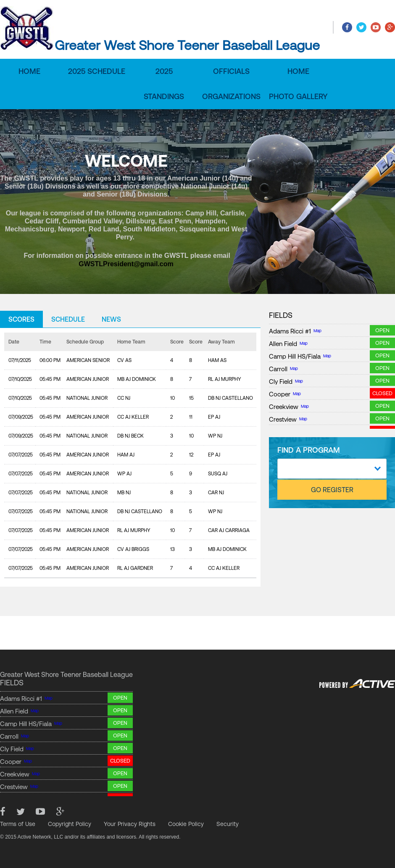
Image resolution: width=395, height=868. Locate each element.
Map (317, 331)
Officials (231, 71)
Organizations (231, 96)
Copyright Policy (70, 824)
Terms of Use (18, 824)
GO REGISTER (332, 490)
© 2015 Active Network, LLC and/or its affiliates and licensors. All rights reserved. (90, 837)
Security (228, 824)
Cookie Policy (186, 824)
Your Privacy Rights (130, 824)
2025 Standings (164, 84)
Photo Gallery (298, 96)
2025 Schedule (97, 71)
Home (29, 71)
